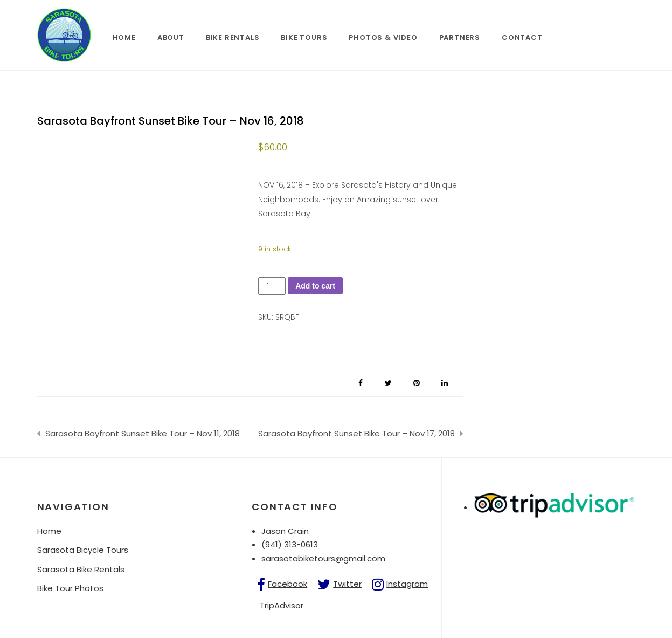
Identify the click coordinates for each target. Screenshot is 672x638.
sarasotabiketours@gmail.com (323, 558)
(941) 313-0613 (290, 544)
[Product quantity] (272, 286)
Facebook (287, 584)
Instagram (407, 584)
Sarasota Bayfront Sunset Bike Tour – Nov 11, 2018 (143, 433)
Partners (460, 37)
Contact (522, 37)
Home (124, 37)
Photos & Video (383, 37)
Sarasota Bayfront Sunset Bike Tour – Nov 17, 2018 (356, 433)
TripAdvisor (282, 605)
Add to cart (315, 286)
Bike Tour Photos (70, 588)
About (171, 37)
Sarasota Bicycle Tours (83, 550)
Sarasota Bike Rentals (81, 569)
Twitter (347, 584)
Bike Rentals (233, 37)
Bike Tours (304, 37)
